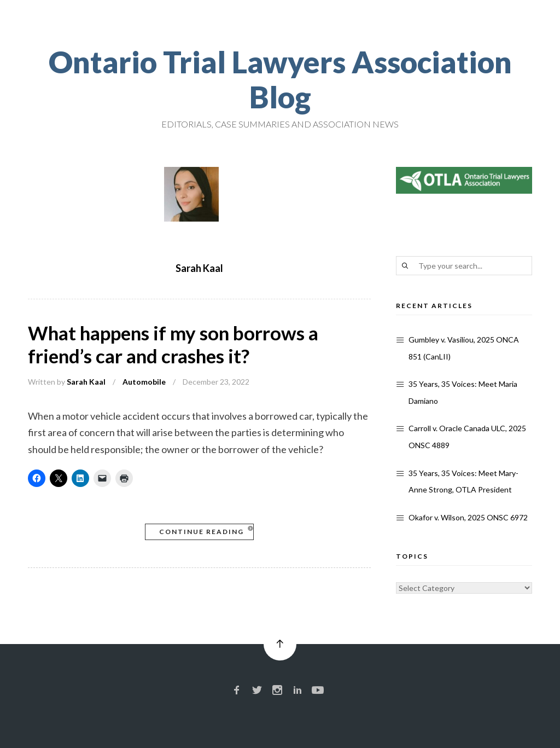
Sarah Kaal (86, 382)
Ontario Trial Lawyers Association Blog (280, 79)
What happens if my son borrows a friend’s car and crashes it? (173, 344)
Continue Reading (202, 532)
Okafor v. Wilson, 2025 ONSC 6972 (468, 517)
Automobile (144, 382)
